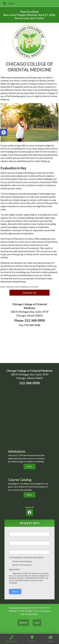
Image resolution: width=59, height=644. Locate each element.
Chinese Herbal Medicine (21, 562)
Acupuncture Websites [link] (19, 608)
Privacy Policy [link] (31, 614)
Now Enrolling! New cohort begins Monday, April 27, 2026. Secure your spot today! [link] (29, 15)
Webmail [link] (23, 622)
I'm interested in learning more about (26, 557)
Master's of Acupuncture (20, 565)
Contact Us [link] (29, 293)
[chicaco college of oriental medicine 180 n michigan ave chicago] (29, 417)
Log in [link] (37, 622)
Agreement (14, 569)
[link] (4, 132)
